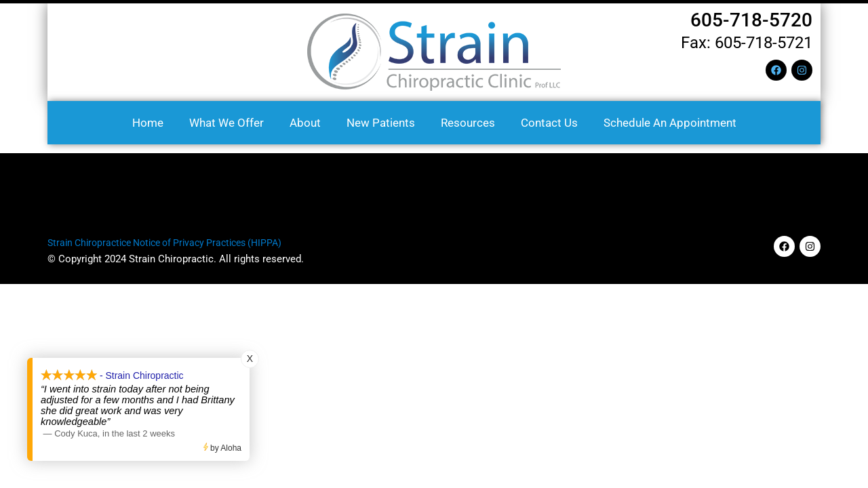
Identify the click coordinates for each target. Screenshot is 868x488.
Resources (468, 123)
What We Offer (226, 123)
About (305, 123)
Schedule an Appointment (670, 123)
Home (148, 123)
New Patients (381, 123)
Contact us (549, 123)
